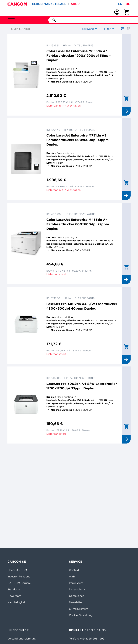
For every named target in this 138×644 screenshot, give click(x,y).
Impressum (76, 583)
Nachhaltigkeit (17, 602)
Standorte (14, 589)
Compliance (77, 596)
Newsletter (76, 602)
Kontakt (74, 570)
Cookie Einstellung (81, 615)
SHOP (75, 4)
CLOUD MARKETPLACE (49, 4)
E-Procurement (79, 609)
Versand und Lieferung (22, 639)
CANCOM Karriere (19, 583)
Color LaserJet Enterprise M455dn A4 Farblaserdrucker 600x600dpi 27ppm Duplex (78, 224)
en (120, 4)
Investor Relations (19, 576)
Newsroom (14, 596)
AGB (72, 576)
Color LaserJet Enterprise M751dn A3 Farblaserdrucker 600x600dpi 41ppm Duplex (77, 140)
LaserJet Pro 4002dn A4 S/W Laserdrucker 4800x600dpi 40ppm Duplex (82, 306)
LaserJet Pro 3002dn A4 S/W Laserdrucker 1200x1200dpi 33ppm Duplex (82, 386)
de (128, 4)
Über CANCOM (17, 570)
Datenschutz (77, 589)
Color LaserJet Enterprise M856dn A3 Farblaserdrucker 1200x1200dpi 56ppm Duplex (79, 56)
